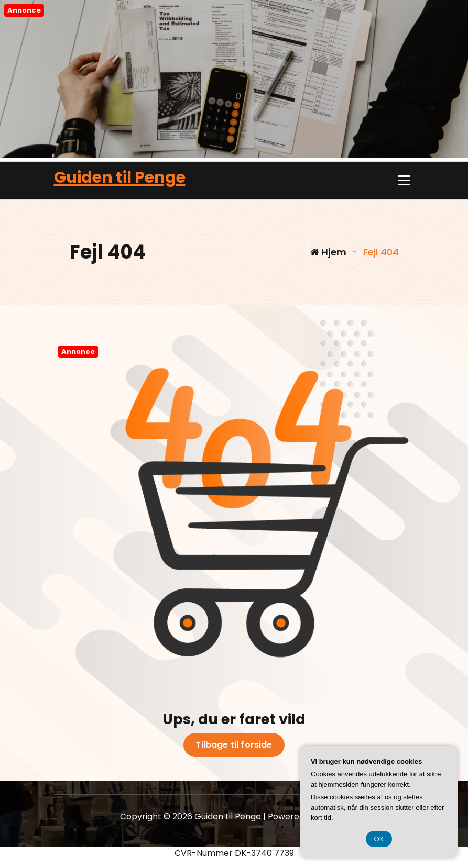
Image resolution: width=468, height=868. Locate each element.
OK (379, 839)
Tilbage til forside (234, 745)
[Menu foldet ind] (404, 181)
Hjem (328, 252)
